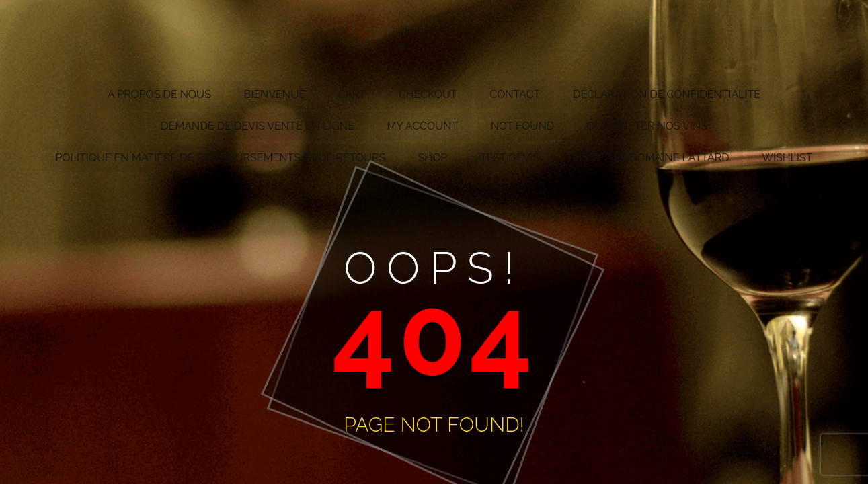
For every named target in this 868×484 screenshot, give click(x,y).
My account (422, 126)
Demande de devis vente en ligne (258, 126)
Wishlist (787, 158)
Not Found (522, 126)
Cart (352, 94)
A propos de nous (159, 94)
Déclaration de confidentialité (667, 94)
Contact (515, 94)
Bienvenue (275, 94)
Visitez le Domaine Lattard (651, 158)
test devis (510, 158)
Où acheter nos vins (647, 126)
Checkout (428, 94)
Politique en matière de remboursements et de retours (221, 158)
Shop (433, 158)
